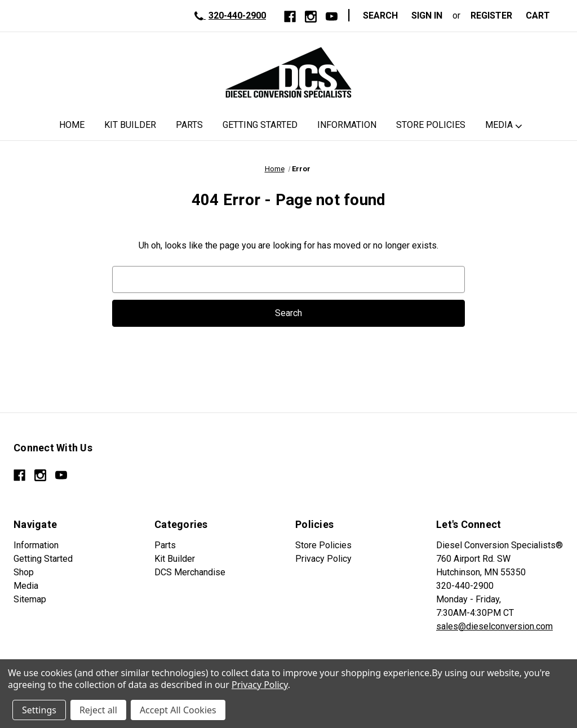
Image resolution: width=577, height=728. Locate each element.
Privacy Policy (323, 559)
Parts (189, 125)
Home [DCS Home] (72, 125)
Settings (39, 710)
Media (499, 125)
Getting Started (260, 125)
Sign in (427, 15)
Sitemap (30, 599)
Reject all (98, 710)
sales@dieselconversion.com (494, 626)
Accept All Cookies (178, 710)
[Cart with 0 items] (541, 16)
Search (380, 15)
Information (347, 125)
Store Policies (431, 125)
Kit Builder (130, 125)
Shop (24, 572)
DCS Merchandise (190, 572)
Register (491, 15)
